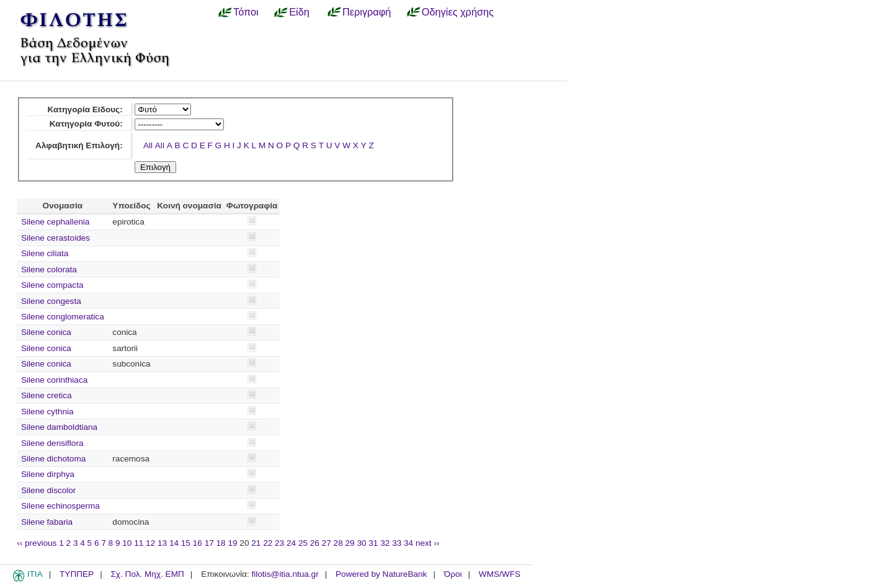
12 (150, 543)
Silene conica (46, 332)
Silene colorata (49, 269)
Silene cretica (47, 395)
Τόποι (246, 12)
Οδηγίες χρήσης (458, 12)
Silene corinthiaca (54, 380)
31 (373, 543)
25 (303, 543)
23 (279, 543)
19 (232, 543)
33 (397, 543)
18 (221, 543)
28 (338, 543)
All (148, 145)
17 (209, 543)
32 (385, 543)
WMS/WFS (500, 574)
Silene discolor (48, 490)
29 (350, 543)
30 (361, 543)
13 (162, 543)
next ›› (428, 543)
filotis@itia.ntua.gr (285, 574)
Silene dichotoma (53, 459)
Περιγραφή (367, 12)
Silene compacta (52, 285)
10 (127, 543)
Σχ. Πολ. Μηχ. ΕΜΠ (147, 574)
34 (408, 543)
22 (268, 543)
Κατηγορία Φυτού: (86, 124)
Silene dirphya (48, 474)
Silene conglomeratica (63, 317)
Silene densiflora (52, 443)
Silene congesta (51, 301)
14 (174, 543)
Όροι (453, 574)
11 (139, 543)
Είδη (299, 12)
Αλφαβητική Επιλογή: (79, 145)
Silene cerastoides (56, 238)
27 (327, 543)
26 (315, 543)
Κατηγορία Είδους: (85, 109)
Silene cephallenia (55, 222)
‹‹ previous (37, 543)
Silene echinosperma (60, 506)
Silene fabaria (47, 522)
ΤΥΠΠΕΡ (77, 574)
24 (291, 543)
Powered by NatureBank (381, 574)
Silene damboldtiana (59, 427)
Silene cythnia (47, 412)
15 (186, 543)
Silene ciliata (45, 253)
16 (198, 543)
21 (256, 543)
